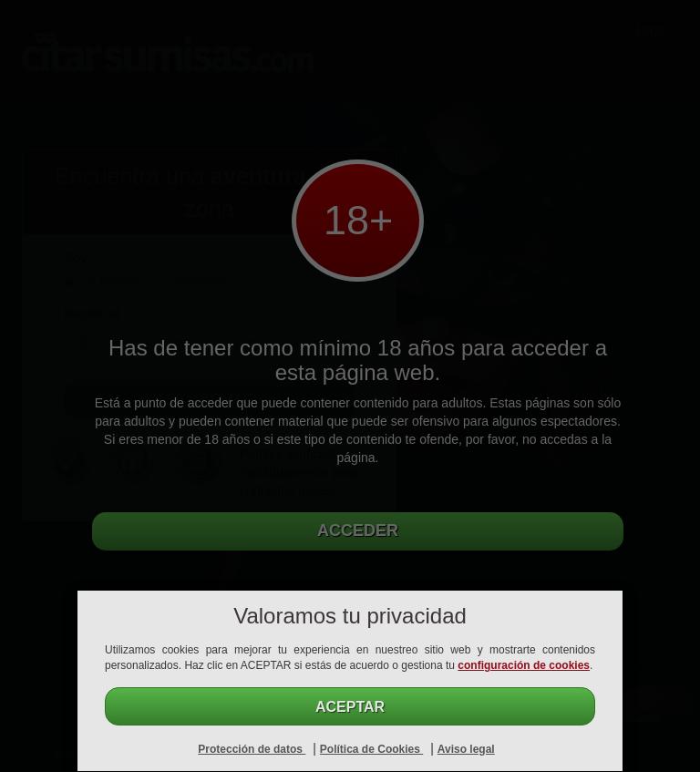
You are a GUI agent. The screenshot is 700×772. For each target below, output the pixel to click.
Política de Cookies (371, 749)
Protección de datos (252, 749)
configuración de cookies (524, 665)
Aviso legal (466, 749)
